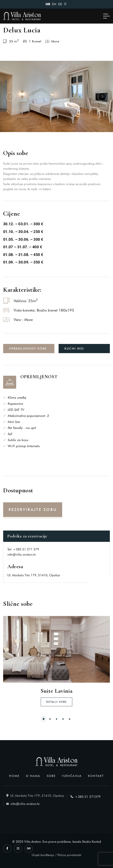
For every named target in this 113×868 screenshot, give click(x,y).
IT (65, 4)
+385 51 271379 (88, 797)
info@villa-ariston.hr (22, 555)
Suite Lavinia (56, 691)
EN (54, 4)
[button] (11, 97)
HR (48, 4)
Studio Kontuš (92, 842)
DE (60, 4)
